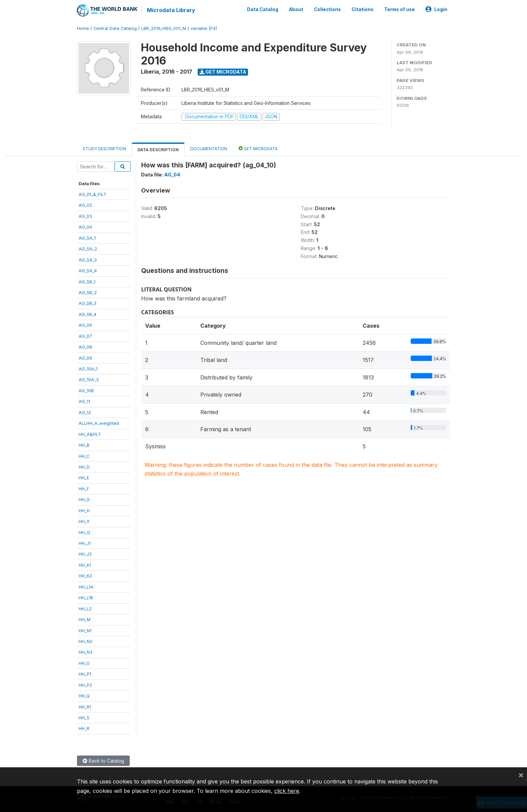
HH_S (84, 718)
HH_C (84, 456)
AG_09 (85, 358)
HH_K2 (85, 576)
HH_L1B (86, 598)
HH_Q (84, 696)
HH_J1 (85, 543)
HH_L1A (86, 587)
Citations (362, 9)
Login (436, 9)
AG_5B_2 (88, 292)
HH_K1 (85, 565)
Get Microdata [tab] (258, 148)
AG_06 (85, 325)
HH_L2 (85, 609)
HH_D (84, 467)
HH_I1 (84, 521)
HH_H (84, 511)
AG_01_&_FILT (93, 194)
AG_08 (85, 347)
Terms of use (399, 9)
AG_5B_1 (87, 282)
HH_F (84, 489)
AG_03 (85, 216)
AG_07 (85, 336)
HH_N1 (85, 631)
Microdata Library (171, 10)
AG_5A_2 (88, 249)
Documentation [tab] (209, 149)
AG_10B (86, 391)
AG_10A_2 (89, 379)
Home (83, 28)
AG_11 (84, 401)
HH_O (84, 663)
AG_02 (85, 205)
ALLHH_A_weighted (99, 423)
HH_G (84, 499)
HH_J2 (85, 554)
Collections (327, 9)
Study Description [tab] (104, 149)
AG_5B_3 (88, 303)
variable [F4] (204, 28)
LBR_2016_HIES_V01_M (164, 28)
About (296, 9)
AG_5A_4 (88, 271)
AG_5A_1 (87, 238)
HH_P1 (85, 674)
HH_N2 (86, 641)
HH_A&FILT (90, 434)
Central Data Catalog (115, 28)
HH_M (85, 619)
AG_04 (85, 227)
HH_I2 (85, 532)
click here (287, 791)
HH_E (84, 478)
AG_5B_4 (88, 314)
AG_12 (85, 412)
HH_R (84, 728)
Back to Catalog (103, 761)
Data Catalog (263, 9)
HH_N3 (86, 652)
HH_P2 (85, 685)
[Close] (521, 775)
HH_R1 (85, 707)
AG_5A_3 (88, 260)
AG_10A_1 (88, 369)
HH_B (84, 445)
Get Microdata (223, 72)
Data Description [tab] (158, 150)
